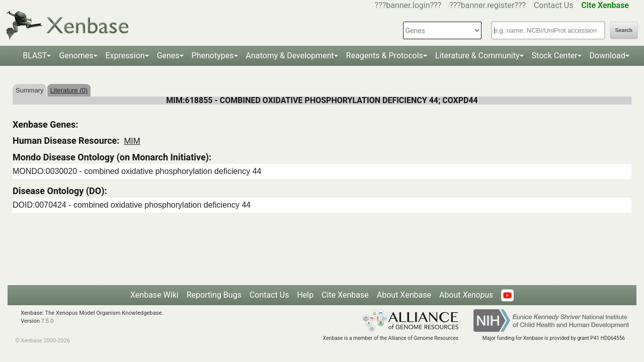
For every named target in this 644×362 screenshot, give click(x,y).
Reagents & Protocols (385, 56)
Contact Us (554, 5)
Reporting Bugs (214, 295)
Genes (168, 56)
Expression (125, 56)
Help (305, 295)
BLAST (35, 56)
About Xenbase (404, 295)
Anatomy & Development (290, 56)
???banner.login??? (408, 5)
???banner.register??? (488, 5)
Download (608, 56)
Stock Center (555, 56)
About (466, 295)
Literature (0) (69, 90)
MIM (132, 141)
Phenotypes (213, 56)
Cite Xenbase (345, 295)
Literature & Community (477, 56)
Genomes (76, 56)
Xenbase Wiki (154, 295)
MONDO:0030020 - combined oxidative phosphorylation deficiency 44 (137, 171)
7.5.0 (48, 321)
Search (624, 30)
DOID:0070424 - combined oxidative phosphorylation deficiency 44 (132, 205)
